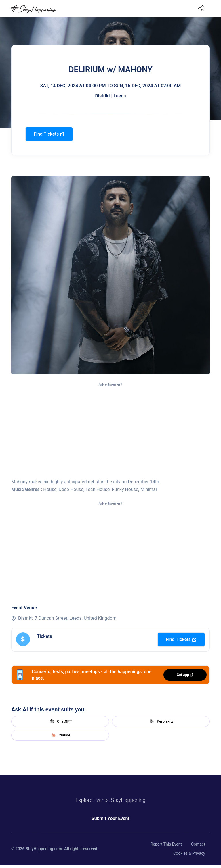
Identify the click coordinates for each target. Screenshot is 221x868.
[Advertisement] (110, 431)
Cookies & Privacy (189, 853)
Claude (60, 735)
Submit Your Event (110, 818)
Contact (198, 844)
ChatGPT (60, 721)
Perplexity (161, 721)
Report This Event (166, 844)
